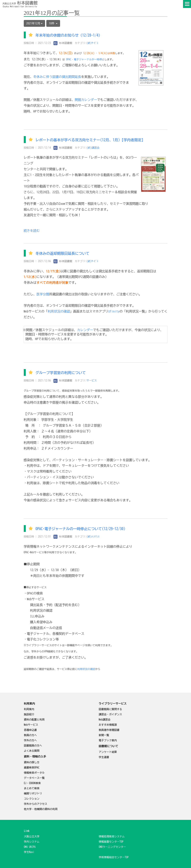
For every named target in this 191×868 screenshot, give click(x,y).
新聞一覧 (104, 735)
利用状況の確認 (59, 311)
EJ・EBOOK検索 (32, 783)
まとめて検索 (32, 788)
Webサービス (31, 725)
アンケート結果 (108, 752)
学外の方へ (30, 740)
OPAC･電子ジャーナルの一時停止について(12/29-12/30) (80, 529)
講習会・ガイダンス (110, 714)
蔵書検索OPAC (32, 768)
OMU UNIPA (30, 847)
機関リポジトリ (33, 794)
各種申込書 (30, 730)
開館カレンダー (86, 100)
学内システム (32, 842)
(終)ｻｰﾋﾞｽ (92, 43)
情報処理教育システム (112, 837)
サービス (92, 381)
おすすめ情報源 (108, 725)
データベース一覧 (34, 778)
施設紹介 (29, 714)
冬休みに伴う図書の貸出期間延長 (57, 77)
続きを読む (32, 231)
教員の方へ (30, 735)
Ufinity (114, 311)
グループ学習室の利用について (61, 373)
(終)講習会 (93, 148)
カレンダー (85, 330)
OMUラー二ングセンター (112, 847)
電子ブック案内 (108, 740)
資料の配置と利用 (34, 720)
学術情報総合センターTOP (114, 857)
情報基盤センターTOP (111, 842)
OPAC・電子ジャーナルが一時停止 (85, 59)
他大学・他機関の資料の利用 (41, 809)
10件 (53, 23)
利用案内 (29, 709)
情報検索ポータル (34, 773)
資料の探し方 (32, 762)
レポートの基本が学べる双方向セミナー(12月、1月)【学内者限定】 (90, 140)
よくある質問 (32, 751)
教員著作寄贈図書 (109, 730)
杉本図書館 (63, 43)
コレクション (32, 799)
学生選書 (104, 757)
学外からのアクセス (36, 804)
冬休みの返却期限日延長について (62, 254)
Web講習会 (105, 720)
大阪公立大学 (32, 837)
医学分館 (43, 294)
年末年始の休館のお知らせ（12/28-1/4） (69, 35)
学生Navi (29, 852)
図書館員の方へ (33, 746)
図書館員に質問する (110, 709)
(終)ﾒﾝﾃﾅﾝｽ (93, 537)
